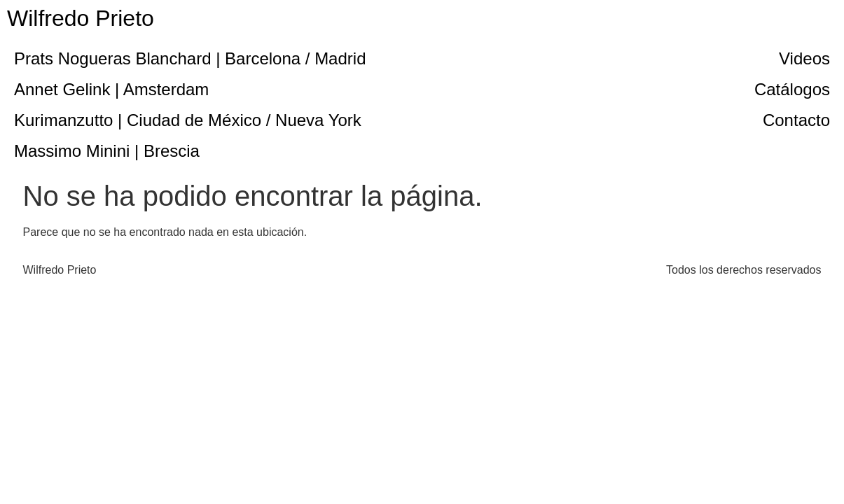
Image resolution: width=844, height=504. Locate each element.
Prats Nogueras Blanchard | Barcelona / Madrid (190, 58)
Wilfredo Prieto (81, 18)
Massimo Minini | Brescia (107, 151)
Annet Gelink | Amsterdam (111, 89)
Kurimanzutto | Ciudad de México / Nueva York (188, 120)
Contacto (796, 120)
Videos (804, 58)
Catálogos (792, 89)
